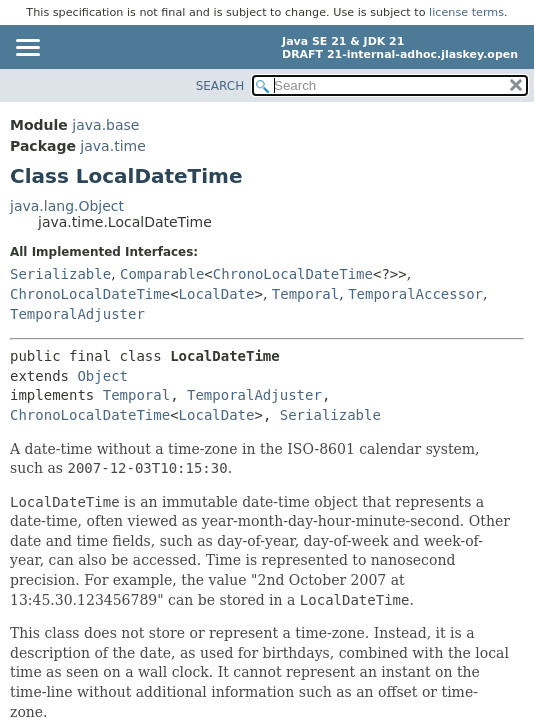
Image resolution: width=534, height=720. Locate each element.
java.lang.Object (67, 206)
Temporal (305, 294)
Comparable (162, 274)
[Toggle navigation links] (27, 49)
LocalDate (217, 294)
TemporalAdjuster (77, 314)
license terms (466, 12)
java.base (105, 125)
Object (102, 376)
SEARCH (220, 86)
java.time (112, 146)
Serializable (60, 274)
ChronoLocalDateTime (293, 274)
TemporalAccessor (415, 294)
